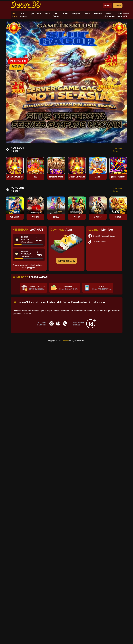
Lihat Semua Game (118, 150)
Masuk (107, 5)
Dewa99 (66, 340)
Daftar (118, 5)
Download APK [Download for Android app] (67, 261)
